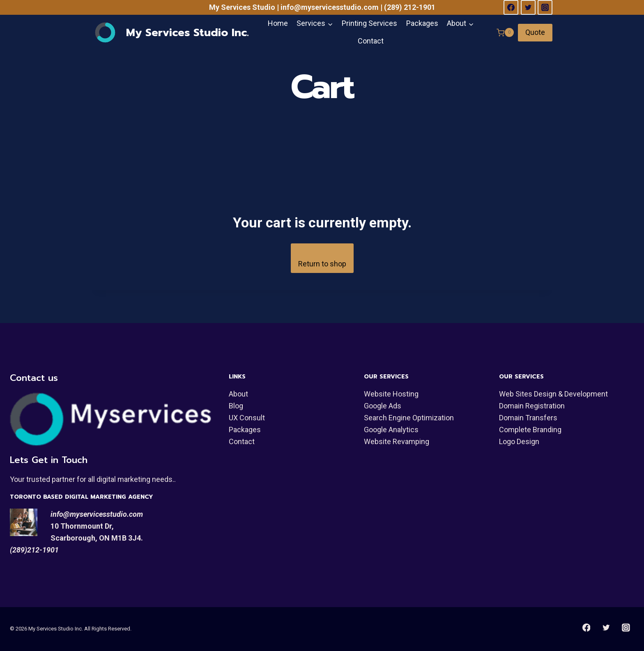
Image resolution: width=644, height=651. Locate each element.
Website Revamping (397, 441)
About (238, 394)
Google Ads (383, 406)
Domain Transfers (528, 418)
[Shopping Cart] (505, 32)
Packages (422, 23)
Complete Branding (530, 430)
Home (278, 23)
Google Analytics (391, 430)
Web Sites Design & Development (553, 394)
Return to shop (322, 264)
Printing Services (369, 23)
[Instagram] (545, 7)
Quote (535, 32)
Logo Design (519, 441)
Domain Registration (532, 406)
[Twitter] (528, 7)
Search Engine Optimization (409, 418)
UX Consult (247, 418)
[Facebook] (511, 7)
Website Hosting (391, 394)
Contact (371, 41)
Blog (236, 406)
